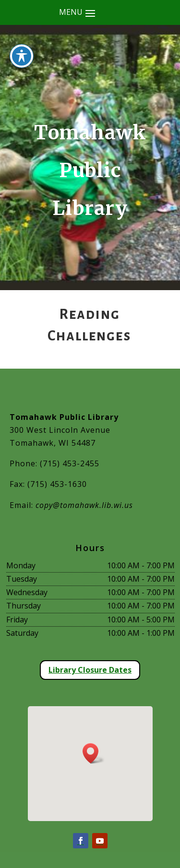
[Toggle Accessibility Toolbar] (22, 41)
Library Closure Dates (90, 670)
